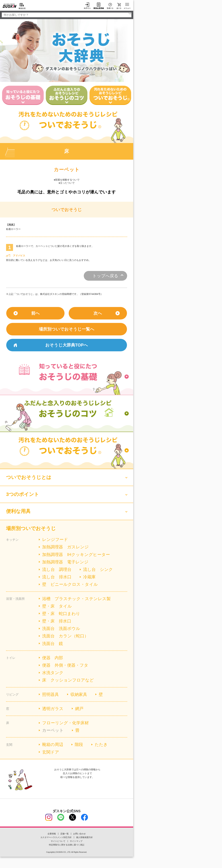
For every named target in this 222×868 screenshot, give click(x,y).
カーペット (53, 730)
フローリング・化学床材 (65, 723)
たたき (101, 744)
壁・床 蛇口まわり (61, 614)
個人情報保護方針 (84, 837)
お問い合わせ (79, 834)
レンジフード (55, 539)
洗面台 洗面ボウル (61, 628)
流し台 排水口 (57, 577)
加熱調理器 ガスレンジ (65, 547)
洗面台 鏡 (53, 644)
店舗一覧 (65, 834)
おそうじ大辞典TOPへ (67, 345)
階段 (79, 744)
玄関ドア (51, 752)
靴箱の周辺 (53, 744)
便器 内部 (53, 658)
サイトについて (58, 841)
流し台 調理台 (57, 569)
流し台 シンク (98, 569)
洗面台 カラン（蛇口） (65, 636)
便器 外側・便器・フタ (65, 665)
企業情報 (52, 834)
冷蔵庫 (89, 577)
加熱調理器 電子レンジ (65, 562)
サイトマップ (76, 841)
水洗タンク (53, 673)
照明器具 (50, 694)
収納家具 (79, 694)
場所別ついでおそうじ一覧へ (67, 329)
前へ (35, 313)
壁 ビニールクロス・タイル (70, 584)
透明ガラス (53, 709)
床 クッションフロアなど (68, 680)
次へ (98, 313)
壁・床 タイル (57, 606)
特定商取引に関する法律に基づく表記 (67, 845)
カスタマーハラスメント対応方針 (56, 837)
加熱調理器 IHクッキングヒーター (76, 555)
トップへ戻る (105, 276)
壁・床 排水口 (57, 621)
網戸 (79, 709)
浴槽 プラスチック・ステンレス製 (76, 599)
